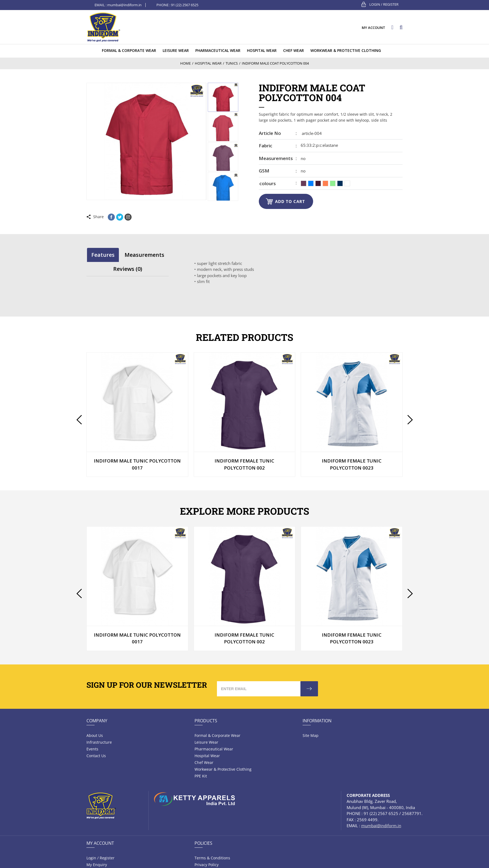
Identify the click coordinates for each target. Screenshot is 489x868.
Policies (203, 843)
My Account (100, 843)
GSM (264, 171)
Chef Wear (204, 762)
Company (97, 721)
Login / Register (384, 4)
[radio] (304, 183)
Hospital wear (207, 756)
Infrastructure (99, 742)
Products (206, 721)
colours (268, 183)
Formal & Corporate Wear (217, 735)
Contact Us (96, 756)
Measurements (276, 158)
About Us (95, 735)
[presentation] (79, 420)
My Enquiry (97, 865)
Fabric (266, 146)
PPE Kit (201, 776)
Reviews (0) (128, 269)
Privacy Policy (207, 865)
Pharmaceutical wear (214, 749)
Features (103, 255)
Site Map (311, 735)
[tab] (103, 255)
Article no (270, 133)
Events (92, 749)
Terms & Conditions (212, 858)
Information (317, 721)
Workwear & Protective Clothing (223, 769)
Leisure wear (206, 742)
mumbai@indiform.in (124, 5)
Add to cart (290, 201)
